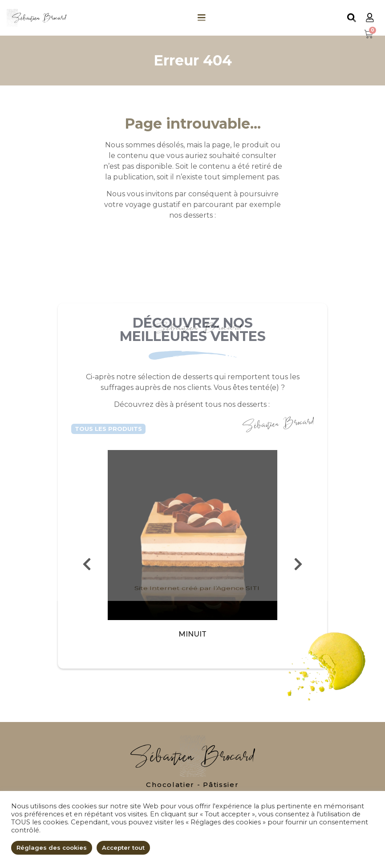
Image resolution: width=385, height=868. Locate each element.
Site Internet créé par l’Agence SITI (197, 849)
